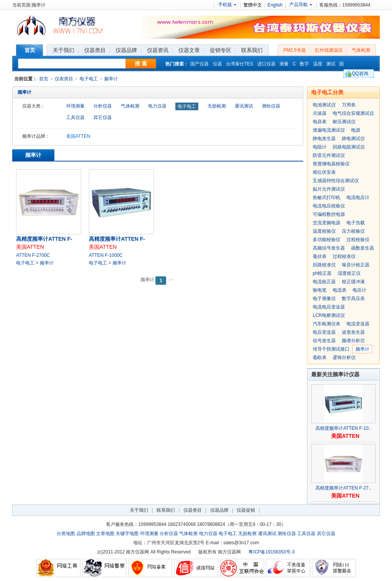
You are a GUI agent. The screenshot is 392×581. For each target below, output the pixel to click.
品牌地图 (86, 534)
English (275, 5)
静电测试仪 (353, 139)
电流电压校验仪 (329, 206)
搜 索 (141, 64)
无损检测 (217, 106)
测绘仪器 (271, 106)
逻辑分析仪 (344, 357)
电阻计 (320, 147)
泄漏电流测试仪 (329, 130)
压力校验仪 (353, 231)
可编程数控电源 (329, 214)
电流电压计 (358, 197)
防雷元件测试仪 (329, 155)
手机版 (227, 5)
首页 (44, 79)
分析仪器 (103, 106)
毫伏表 (320, 256)
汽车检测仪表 (327, 324)
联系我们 (166, 510)
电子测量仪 (324, 299)
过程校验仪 (358, 240)
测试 (331, 64)
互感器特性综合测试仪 (336, 181)
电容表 (320, 122)
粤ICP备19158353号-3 (271, 552)
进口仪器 (266, 64)
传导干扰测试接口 (331, 349)
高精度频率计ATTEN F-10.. (343, 428)
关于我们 (139, 510)
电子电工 (89, 79)
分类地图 (66, 534)
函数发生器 (363, 248)
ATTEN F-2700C (33, 255)
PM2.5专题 (295, 50)
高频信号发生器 (329, 248)
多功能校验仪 (327, 240)
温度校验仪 (324, 231)
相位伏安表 (324, 172)
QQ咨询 (360, 73)
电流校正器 (324, 282)
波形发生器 (353, 332)
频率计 (111, 79)
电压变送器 (324, 332)
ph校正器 (322, 273)
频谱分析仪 (353, 341)
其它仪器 (103, 118)
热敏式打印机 (327, 197)
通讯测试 (244, 106)
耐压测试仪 (344, 122)
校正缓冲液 (353, 282)
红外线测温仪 (329, 50)
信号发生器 (324, 341)
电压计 (359, 290)
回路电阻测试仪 (349, 147)
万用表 (349, 105)
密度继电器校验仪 (331, 164)
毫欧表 (320, 357)
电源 (356, 130)
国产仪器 (199, 64)
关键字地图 (127, 534)
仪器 (217, 64)
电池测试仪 (324, 105)
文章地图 (105, 534)
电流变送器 (358, 324)
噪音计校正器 (356, 265)
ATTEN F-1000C (106, 255)
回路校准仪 (324, 265)
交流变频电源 (327, 223)
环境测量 (75, 106)
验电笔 (320, 290)
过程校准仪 (344, 256)
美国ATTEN (78, 136)
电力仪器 (157, 106)
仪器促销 (246, 510)
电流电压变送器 (329, 307)
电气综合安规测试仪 (353, 113)
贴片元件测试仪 (329, 189)
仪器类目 (193, 510)
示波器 (320, 113)
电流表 (340, 290)
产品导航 (301, 5)
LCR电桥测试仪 (329, 315)
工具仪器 (75, 118)
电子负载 (356, 223)
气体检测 (361, 50)
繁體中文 (253, 5)
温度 (318, 64)
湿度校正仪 (349, 273)
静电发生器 (324, 139)
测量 (284, 64)
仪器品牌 (219, 510)
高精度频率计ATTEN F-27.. (343, 488)
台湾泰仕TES (239, 64)
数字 (304, 64)
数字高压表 (353, 299)
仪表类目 (64, 79)
